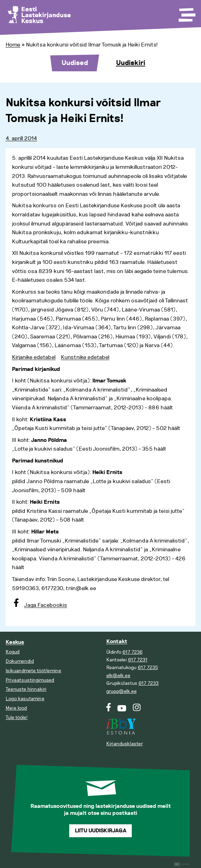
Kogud (13, 652)
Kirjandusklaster (125, 744)
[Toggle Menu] (186, 13)
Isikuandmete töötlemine (33, 671)
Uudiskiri (131, 63)
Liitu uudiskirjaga (101, 831)
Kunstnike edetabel (85, 357)
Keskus (15, 642)
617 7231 (138, 660)
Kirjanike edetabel (34, 357)
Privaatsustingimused (30, 680)
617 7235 (148, 668)
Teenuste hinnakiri (26, 689)
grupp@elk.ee (121, 691)
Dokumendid (20, 661)
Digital (182, 864)
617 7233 (149, 683)
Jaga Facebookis (46, 605)
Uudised (75, 63)
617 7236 (132, 652)
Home (13, 45)
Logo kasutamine (25, 699)
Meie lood (16, 708)
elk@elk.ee (118, 676)
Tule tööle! (17, 718)
